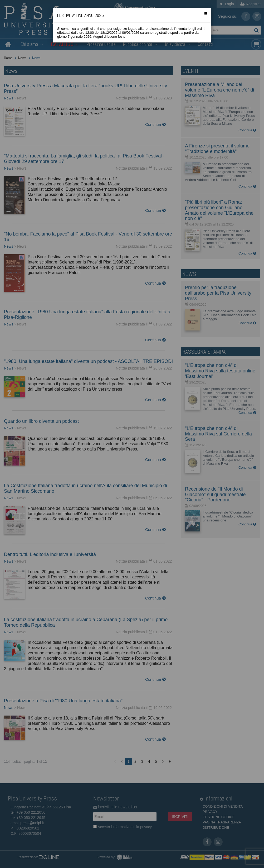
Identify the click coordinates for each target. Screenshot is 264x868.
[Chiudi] (206, 13)
